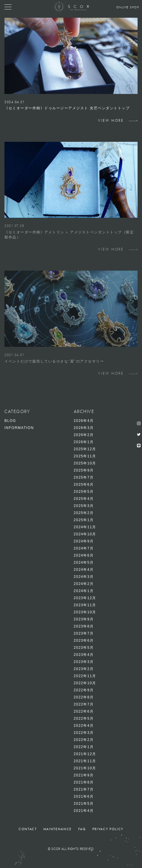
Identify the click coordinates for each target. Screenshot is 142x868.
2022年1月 (84, 747)
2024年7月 (84, 548)
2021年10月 (85, 768)
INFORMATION (19, 428)
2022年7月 (84, 704)
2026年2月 (84, 435)
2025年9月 (84, 470)
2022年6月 (84, 711)
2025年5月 (84, 492)
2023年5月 (84, 648)
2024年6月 (84, 555)
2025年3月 (84, 506)
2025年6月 (84, 485)
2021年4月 (84, 811)
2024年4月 (84, 570)
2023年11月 (85, 605)
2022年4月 (84, 726)
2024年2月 (84, 584)
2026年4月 (84, 421)
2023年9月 (84, 619)
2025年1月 (84, 520)
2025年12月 (85, 449)
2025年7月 (84, 477)
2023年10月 (85, 612)
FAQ (82, 829)
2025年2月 (84, 513)
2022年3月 (84, 733)
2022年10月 (85, 683)
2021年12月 (85, 754)
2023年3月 (84, 662)
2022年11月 (85, 676)
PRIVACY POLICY (108, 829)
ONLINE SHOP (128, 7)
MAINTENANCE (58, 829)
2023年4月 (84, 655)
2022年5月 (84, 719)
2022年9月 (84, 690)
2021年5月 (84, 804)
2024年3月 (84, 577)
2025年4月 (84, 499)
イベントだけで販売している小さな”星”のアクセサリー (54, 361)
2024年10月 (85, 534)
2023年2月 (84, 669)
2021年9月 (84, 775)
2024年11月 (85, 527)
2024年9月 (84, 541)
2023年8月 (84, 626)
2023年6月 (84, 641)
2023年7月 (84, 633)
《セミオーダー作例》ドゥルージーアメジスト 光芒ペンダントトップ (67, 108)
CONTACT (28, 829)
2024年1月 (84, 591)
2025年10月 (85, 463)
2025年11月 (85, 456)
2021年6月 (84, 797)
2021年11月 (85, 761)
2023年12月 (85, 598)
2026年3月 (84, 428)
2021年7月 (84, 789)
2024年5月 (84, 563)
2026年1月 (84, 442)
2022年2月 (84, 740)
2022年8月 (84, 697)
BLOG (10, 421)
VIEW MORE (111, 121)
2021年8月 (84, 782)
